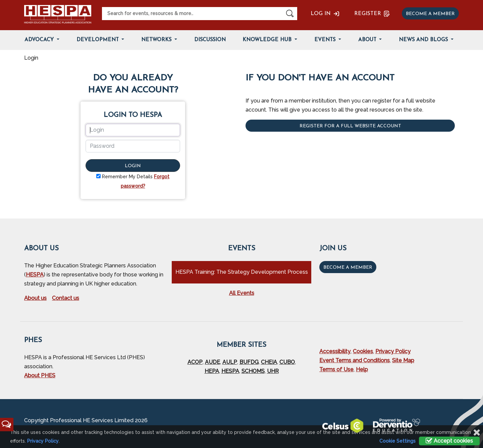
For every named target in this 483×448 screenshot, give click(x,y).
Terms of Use (336, 369)
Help (362, 369)
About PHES (40, 375)
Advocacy (40, 40)
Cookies (363, 351)
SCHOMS (253, 371)
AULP (230, 362)
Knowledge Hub (268, 40)
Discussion (210, 40)
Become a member (430, 14)
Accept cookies (449, 441)
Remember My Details (127, 177)
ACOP (195, 362)
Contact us (66, 298)
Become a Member (348, 268)
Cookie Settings (397, 441)
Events (326, 40)
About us (35, 298)
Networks (157, 40)
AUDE (212, 362)
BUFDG (249, 362)
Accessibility (335, 351)
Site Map (403, 360)
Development (98, 40)
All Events (242, 293)
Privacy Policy (393, 351)
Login (133, 166)
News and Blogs (424, 40)
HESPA (35, 275)
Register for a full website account (350, 126)
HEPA (212, 371)
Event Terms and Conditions (355, 360)
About (368, 40)
